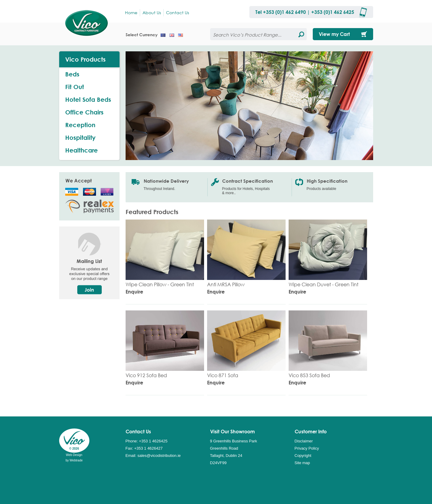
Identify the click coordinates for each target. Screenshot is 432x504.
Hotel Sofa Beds (88, 100)
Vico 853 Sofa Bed (309, 375)
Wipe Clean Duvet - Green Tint (323, 284)
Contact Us (178, 13)
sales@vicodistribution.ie (159, 456)
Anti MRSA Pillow (226, 284)
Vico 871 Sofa (223, 375)
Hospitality (80, 138)
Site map (302, 463)
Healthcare (82, 150)
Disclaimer (304, 441)
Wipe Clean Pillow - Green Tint (160, 284)
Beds (72, 74)
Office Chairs (84, 112)
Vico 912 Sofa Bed (146, 375)
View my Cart (334, 34)
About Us (152, 13)
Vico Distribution (89, 23)
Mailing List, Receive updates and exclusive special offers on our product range (92, 263)
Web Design (74, 455)
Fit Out (75, 87)
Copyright (303, 456)
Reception (80, 125)
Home (131, 13)
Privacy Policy (307, 448)
